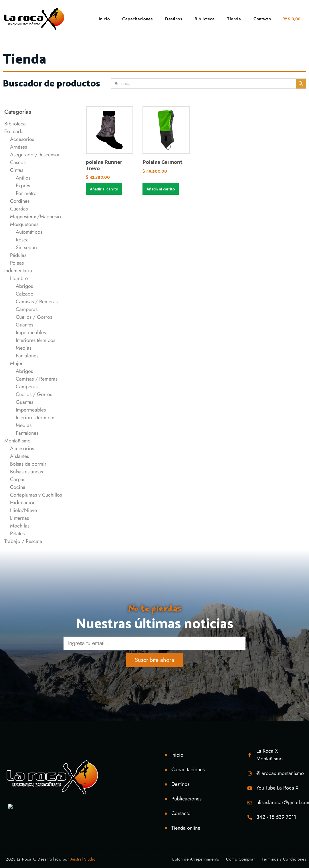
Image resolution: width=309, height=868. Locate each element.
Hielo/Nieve (23, 510)
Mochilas (20, 526)
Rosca (22, 240)
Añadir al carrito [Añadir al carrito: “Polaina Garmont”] (161, 189)
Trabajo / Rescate (23, 541)
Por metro (26, 193)
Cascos (18, 162)
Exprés (23, 186)
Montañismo (17, 441)
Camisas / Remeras (37, 302)
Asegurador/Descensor (35, 155)
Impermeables (31, 332)
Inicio (104, 19)
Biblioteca (205, 19)
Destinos (174, 19)
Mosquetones (24, 224)
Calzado (25, 294)
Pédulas (18, 255)
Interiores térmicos (35, 340)
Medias (24, 348)
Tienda (234, 19)
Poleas (17, 263)
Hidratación (23, 503)
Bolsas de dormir (28, 464)
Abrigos (24, 286)
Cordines (20, 201)
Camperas (27, 309)
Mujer (16, 363)
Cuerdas (19, 209)
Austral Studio (83, 859)
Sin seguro (27, 247)
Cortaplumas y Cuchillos (36, 495)
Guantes (24, 325)
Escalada (14, 131)
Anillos (23, 178)
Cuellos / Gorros (34, 317)
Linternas (19, 518)
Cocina (18, 487)
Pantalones (27, 356)
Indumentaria (18, 271)
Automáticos (29, 232)
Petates (17, 534)
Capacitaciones (137, 19)
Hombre (19, 278)
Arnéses (18, 147)
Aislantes (19, 456)
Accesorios (22, 139)
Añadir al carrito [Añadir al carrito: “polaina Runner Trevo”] (104, 189)
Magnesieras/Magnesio (35, 216)
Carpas (18, 479)
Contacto (262, 19)
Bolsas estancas (26, 472)
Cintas (17, 170)
